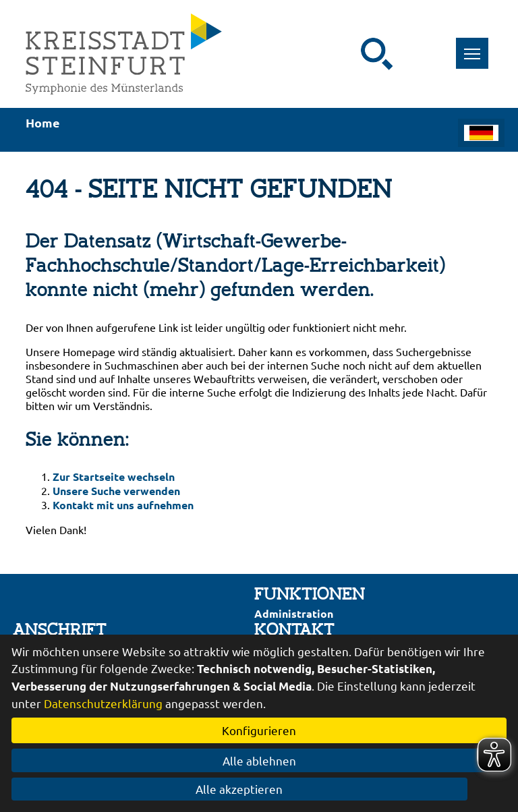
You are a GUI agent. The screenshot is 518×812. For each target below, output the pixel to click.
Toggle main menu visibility (477, 46)
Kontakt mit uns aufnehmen (123, 505)
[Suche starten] (377, 54)
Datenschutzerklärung (103, 703)
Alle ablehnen (259, 760)
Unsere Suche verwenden (116, 491)
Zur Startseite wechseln (114, 476)
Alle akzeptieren (259, 789)
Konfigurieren (259, 730)
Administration (294, 613)
